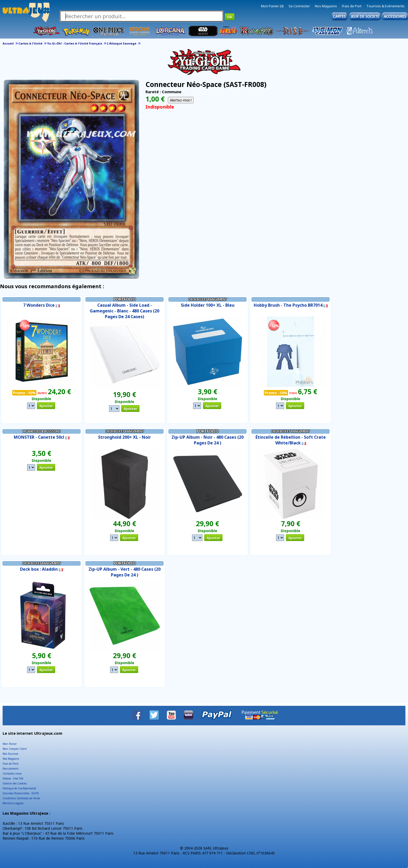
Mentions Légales (13, 803)
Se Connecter (299, 6)
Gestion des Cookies (15, 783)
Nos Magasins (326, 6)
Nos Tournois (10, 754)
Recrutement (11, 769)
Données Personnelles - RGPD (21, 793)
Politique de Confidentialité (19, 788)
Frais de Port (352, 6)
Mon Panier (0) (272, 6)
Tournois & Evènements (385, 6)
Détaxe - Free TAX (13, 778)
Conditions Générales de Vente (21, 798)
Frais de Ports (11, 764)
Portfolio (125, 299)
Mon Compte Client (15, 749)
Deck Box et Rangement (208, 299)
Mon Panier (10, 744)
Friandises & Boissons (42, 431)
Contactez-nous (12, 773)
